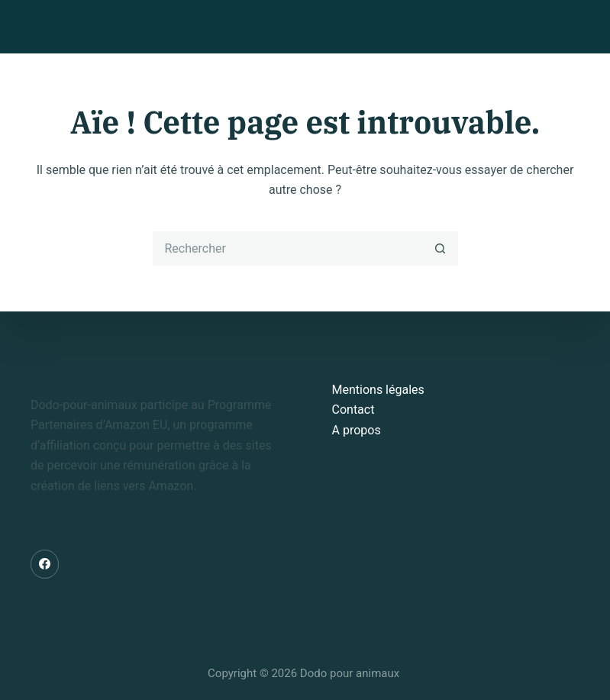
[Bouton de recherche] (441, 248)
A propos (357, 430)
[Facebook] (45, 564)
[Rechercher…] (288, 248)
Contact (353, 410)
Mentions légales (378, 390)
